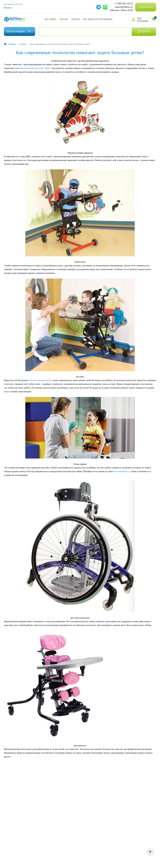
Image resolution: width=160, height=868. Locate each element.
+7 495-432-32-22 (124, 4)
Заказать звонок (146, 7)
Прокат (76, 19)
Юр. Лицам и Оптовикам (98, 19)
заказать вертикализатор (40, 380)
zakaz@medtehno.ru (124, 7)
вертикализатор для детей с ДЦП (35, 68)
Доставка (50, 19)
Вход (139, 18)
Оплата (64, 19)
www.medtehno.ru (122, 471)
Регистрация (143, 21)
